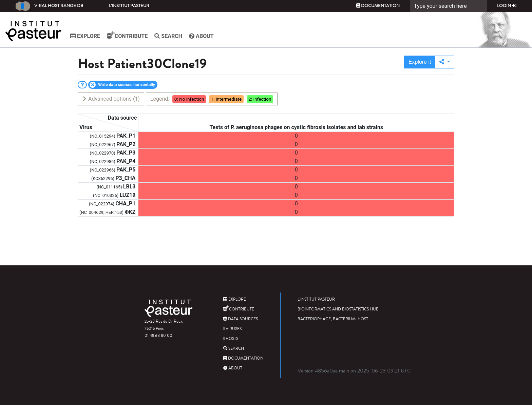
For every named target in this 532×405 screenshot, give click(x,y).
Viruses (232, 329)
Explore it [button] (420, 62)
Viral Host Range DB (49, 6)
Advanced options (111, 99)
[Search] (448, 6)
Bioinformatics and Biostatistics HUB (338, 309)
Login (507, 6)
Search (168, 36)
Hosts (231, 339)
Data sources (241, 319)
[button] (445, 62)
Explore (85, 36)
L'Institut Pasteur (129, 6)
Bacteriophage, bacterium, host (333, 319)
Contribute (127, 35)
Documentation (378, 6)
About (201, 36)
